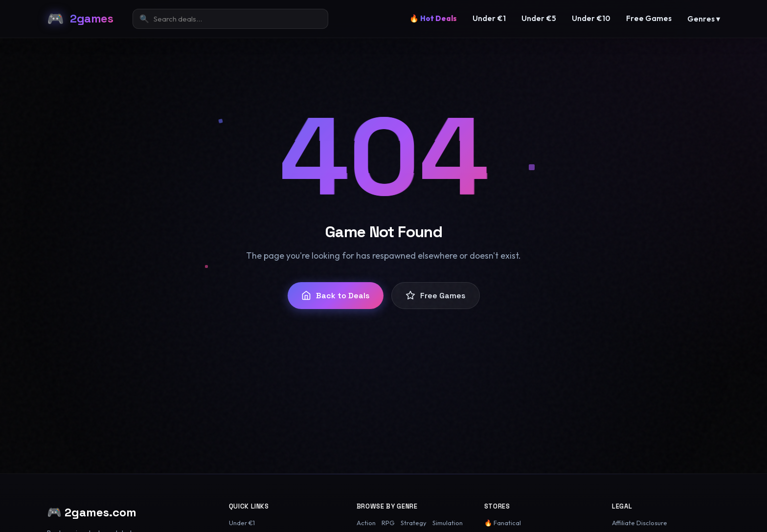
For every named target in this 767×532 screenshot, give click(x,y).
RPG (388, 523)
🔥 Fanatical (503, 523)
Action (366, 523)
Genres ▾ (704, 19)
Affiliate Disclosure (640, 523)
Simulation (448, 523)
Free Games (649, 18)
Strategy (414, 523)
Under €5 (539, 18)
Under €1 (489, 18)
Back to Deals (336, 296)
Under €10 (591, 18)
